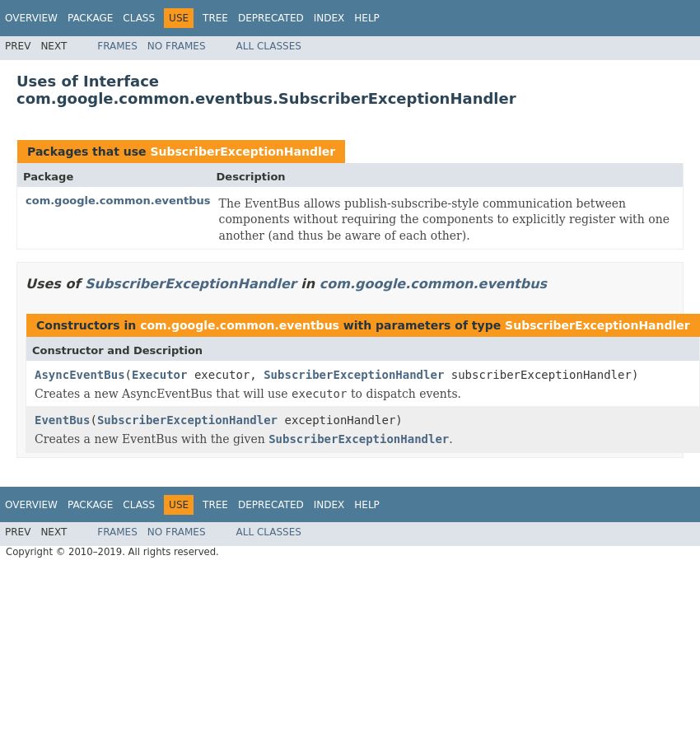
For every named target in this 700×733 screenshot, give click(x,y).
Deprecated (271, 18)
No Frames (177, 46)
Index (329, 18)
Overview (31, 18)
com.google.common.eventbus (118, 201)
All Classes (269, 46)
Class (139, 18)
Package (90, 18)
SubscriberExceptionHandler (243, 152)
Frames (117, 46)
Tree (215, 18)
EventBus (62, 420)
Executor (159, 375)
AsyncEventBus (80, 375)
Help (367, 18)
